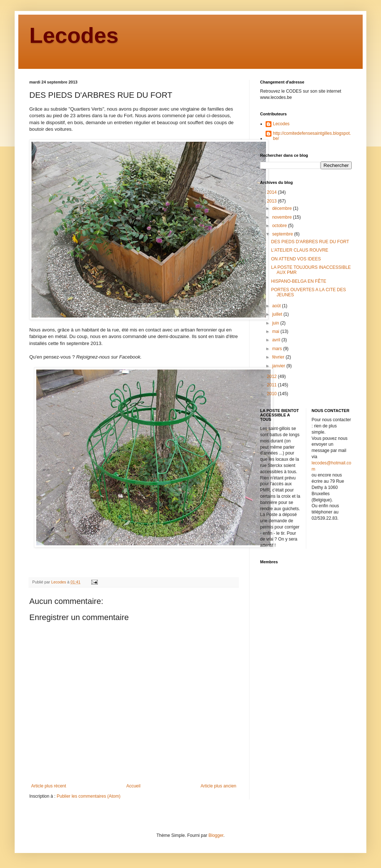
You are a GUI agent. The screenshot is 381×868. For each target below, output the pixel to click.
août (277, 306)
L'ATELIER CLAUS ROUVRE (300, 250)
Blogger (216, 835)
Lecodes (74, 35)
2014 (273, 192)
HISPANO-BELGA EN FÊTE (299, 281)
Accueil (134, 786)
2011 (273, 385)
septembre (283, 234)
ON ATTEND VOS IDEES (296, 259)
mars (278, 349)
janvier (279, 366)
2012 (273, 376)
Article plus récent (49, 786)
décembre (283, 208)
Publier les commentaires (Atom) (89, 796)
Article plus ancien (219, 786)
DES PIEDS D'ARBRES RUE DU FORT (310, 242)
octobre (280, 226)
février (279, 357)
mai (276, 331)
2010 (273, 394)
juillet (278, 314)
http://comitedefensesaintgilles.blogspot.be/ (312, 136)
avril (277, 340)
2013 (273, 201)
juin (276, 323)
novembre (283, 217)
